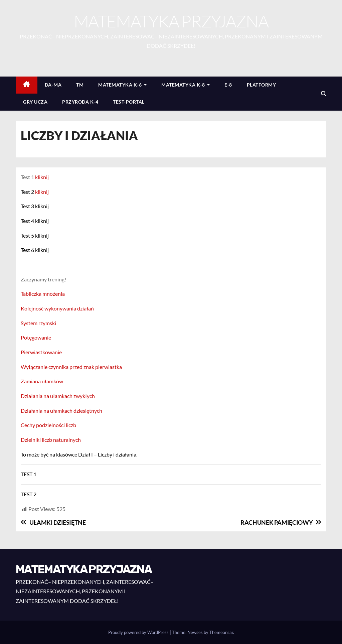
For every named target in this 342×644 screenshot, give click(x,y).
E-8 (228, 85)
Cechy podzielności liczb (48, 425)
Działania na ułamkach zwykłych (58, 396)
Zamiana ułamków (42, 381)
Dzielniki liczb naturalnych (51, 440)
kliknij (42, 177)
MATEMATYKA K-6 (122, 85)
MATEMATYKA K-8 (186, 85)
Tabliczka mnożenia (43, 294)
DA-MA (53, 85)
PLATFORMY (262, 85)
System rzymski (38, 323)
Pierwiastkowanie (41, 352)
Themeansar (221, 632)
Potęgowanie (36, 337)
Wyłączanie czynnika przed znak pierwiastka (71, 367)
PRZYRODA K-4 (80, 102)
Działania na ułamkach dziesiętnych (61, 411)
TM (80, 85)
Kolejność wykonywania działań (57, 308)
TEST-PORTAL (129, 102)
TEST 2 (29, 494)
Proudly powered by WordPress (139, 632)
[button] (324, 93)
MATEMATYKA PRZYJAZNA (171, 21)
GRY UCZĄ (35, 102)
